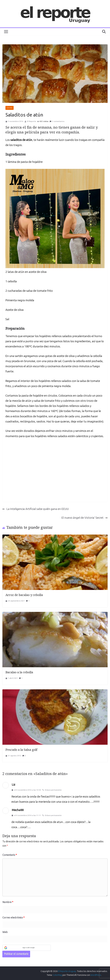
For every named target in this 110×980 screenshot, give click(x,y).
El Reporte (31, 121)
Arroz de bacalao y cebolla (24, 595)
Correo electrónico (13, 918)
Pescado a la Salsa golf (21, 750)
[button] (27, 948)
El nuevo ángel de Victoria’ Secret (85, 518)
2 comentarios (57, 121)
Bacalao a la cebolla (19, 672)
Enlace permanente (52, 790)
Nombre (8, 902)
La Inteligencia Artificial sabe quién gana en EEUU (36, 509)
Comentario (10, 855)
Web (5, 932)
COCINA (10, 108)
